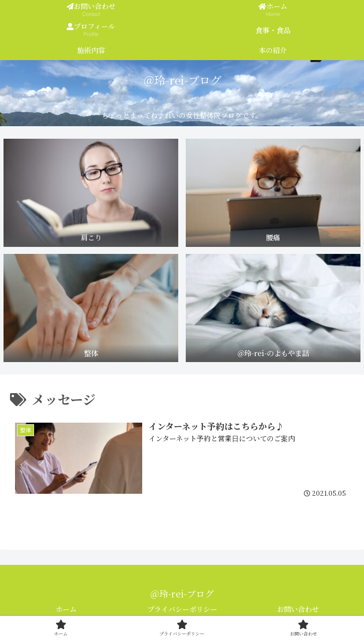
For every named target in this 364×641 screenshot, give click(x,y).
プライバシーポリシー (182, 609)
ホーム (66, 609)
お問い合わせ (298, 609)
